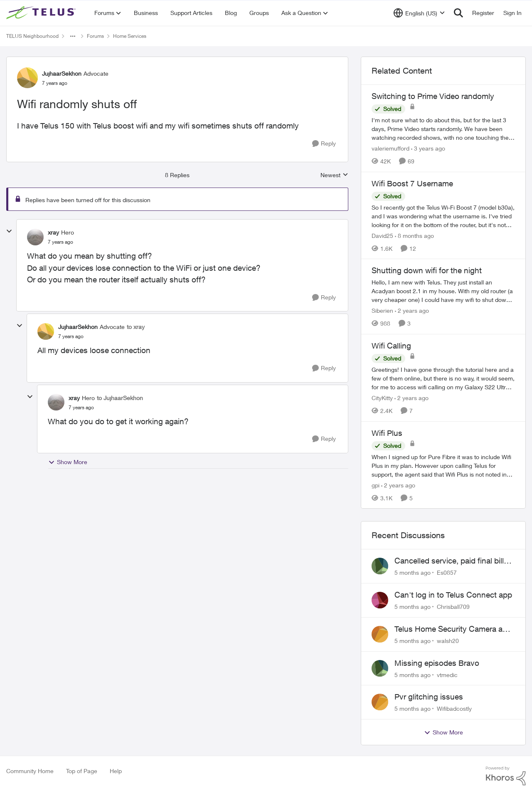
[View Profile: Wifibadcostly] (380, 702)
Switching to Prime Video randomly (433, 96)
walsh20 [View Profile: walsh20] (448, 641)
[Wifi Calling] (443, 378)
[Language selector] (419, 13)
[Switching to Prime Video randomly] (443, 129)
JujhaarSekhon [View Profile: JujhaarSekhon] (62, 73)
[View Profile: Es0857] (380, 566)
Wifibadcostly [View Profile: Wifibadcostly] (454, 708)
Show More (68, 462)
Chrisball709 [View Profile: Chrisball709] (453, 607)
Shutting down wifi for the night (427, 270)
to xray (136, 327)
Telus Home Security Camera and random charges (453, 629)
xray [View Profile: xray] (53, 232)
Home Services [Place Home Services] (130, 36)
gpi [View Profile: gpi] (376, 485)
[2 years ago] (412, 310)
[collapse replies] (9, 231)
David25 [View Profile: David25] (382, 235)
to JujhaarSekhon (120, 398)
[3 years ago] (428, 148)
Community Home (30, 771)
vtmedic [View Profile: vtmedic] (447, 674)
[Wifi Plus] (443, 465)
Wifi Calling (391, 346)
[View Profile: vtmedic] (380, 668)
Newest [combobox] (334, 175)
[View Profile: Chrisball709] (380, 600)
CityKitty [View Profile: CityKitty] (382, 398)
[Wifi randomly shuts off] (60, 242)
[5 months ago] (413, 572)
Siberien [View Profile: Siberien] (382, 310)
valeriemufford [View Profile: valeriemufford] (390, 148)
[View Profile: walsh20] (380, 634)
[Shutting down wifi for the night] (443, 291)
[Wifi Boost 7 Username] (443, 216)
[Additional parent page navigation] (73, 36)
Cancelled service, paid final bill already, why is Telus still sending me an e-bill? (452, 561)
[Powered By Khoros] (506, 776)
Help (116, 771)
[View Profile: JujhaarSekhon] (27, 78)
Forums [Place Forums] (95, 36)
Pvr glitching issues (429, 697)
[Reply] (324, 144)
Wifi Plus (387, 433)
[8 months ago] (414, 235)
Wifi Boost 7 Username (412, 183)
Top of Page (82, 771)
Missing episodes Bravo (437, 663)
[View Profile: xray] (35, 237)
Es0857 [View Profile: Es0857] (447, 572)
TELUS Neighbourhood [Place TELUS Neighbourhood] (32, 36)
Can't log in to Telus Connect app (453, 595)
